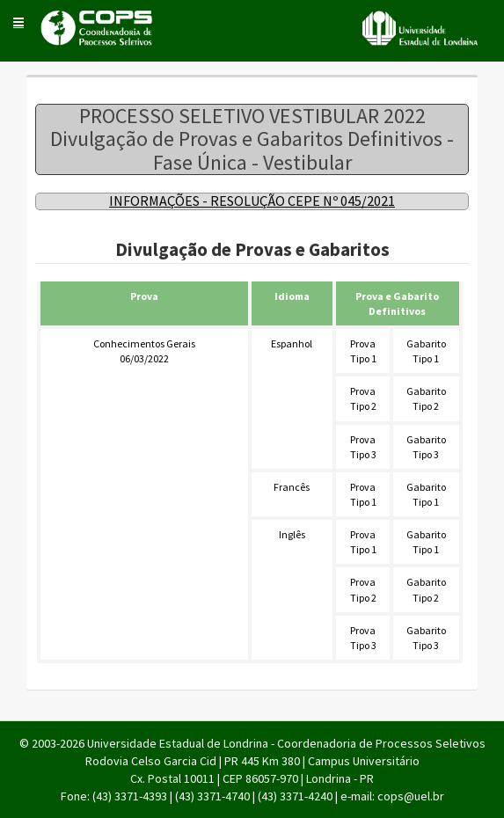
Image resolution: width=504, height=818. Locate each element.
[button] (18, 22)
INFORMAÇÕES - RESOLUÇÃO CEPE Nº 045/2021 (252, 201)
